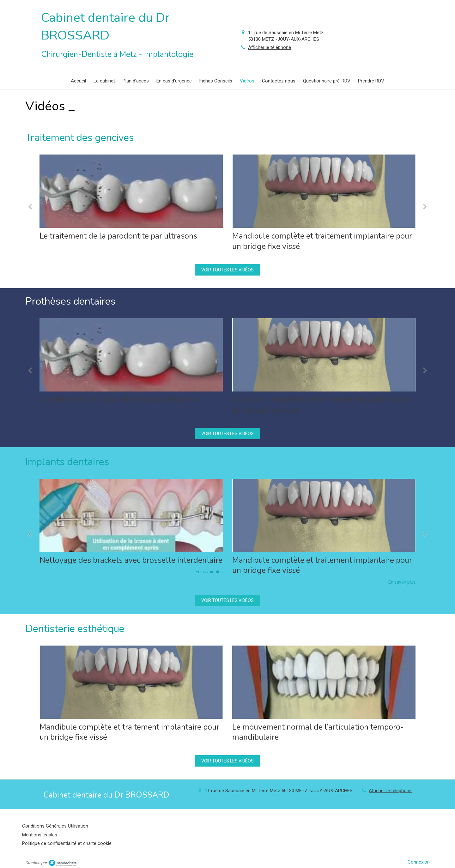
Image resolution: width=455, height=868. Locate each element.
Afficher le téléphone (270, 47)
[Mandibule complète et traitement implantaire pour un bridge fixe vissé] (324, 191)
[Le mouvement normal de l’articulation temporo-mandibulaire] (324, 682)
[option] (131, 200)
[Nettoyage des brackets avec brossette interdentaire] (131, 515)
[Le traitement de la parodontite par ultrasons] (131, 191)
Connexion (419, 862)
